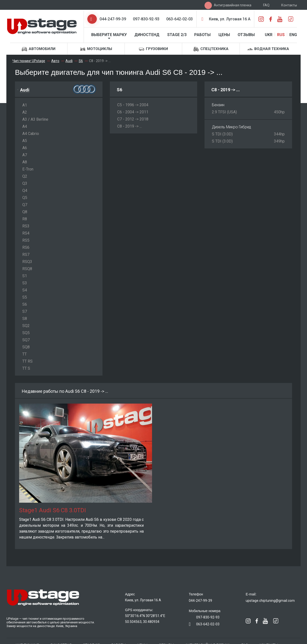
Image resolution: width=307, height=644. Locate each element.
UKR (269, 35)
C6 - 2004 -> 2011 (133, 112)
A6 (25, 148)
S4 (25, 290)
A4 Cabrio (31, 134)
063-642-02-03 (179, 19)
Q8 (25, 212)
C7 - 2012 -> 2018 (133, 119)
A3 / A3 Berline (35, 119)
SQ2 (26, 326)
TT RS (27, 361)
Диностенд (147, 35)
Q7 (25, 205)
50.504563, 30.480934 (142, 622)
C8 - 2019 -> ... (129, 126)
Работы (202, 35)
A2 (25, 112)
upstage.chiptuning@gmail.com (270, 601)
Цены (224, 35)
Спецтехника (211, 49)
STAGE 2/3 (177, 35)
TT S (26, 368)
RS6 (26, 247)
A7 (25, 155)
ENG (293, 35)
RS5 (26, 240)
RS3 (26, 226)
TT (25, 354)
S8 (25, 319)
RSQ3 (27, 262)
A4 (25, 126)
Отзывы (246, 35)
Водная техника (268, 49)
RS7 (26, 255)
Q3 (25, 183)
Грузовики (153, 49)
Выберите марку (109, 35)
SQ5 (26, 333)
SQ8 (26, 347)
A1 (25, 105)
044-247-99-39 (113, 19)
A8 (25, 162)
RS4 (26, 233)
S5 (25, 297)
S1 (25, 276)
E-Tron (28, 169)
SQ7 (26, 340)
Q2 (25, 176)
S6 (25, 304)
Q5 (25, 198)
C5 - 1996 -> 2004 (133, 105)
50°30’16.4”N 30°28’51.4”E (145, 616)
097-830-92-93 (146, 19)
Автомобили (39, 49)
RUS (281, 35)
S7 (25, 311)
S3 (25, 283)
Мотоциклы (96, 49)
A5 (25, 141)
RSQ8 (27, 269)
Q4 (25, 191)
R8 (25, 219)
